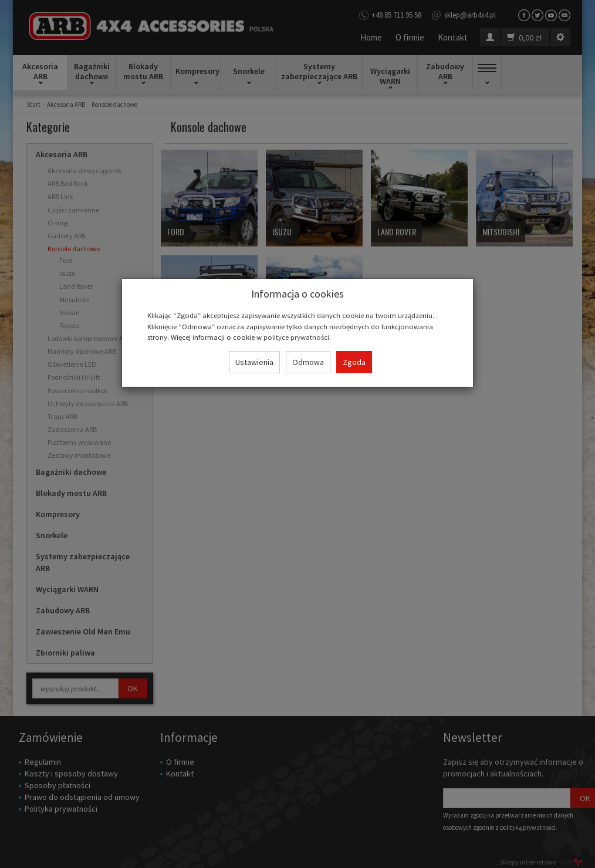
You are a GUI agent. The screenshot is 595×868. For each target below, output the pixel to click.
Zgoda (354, 362)
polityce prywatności (296, 337)
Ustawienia (254, 362)
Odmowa (308, 362)
